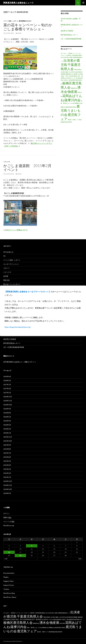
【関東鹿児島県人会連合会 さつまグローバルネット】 (28, 292)
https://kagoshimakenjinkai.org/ (18, 327)
